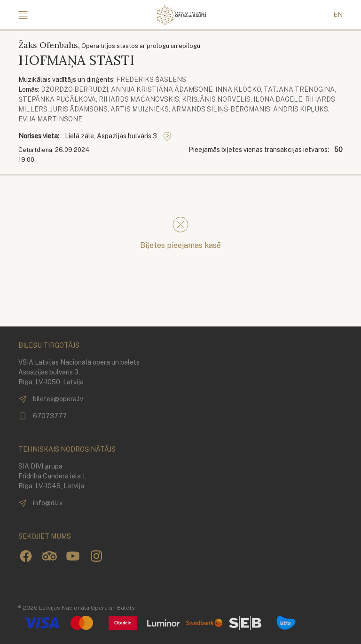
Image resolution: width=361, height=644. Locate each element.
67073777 (43, 416)
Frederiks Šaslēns (151, 80)
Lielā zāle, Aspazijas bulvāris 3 (118, 136)
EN (338, 15)
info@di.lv (40, 503)
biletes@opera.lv (51, 399)
